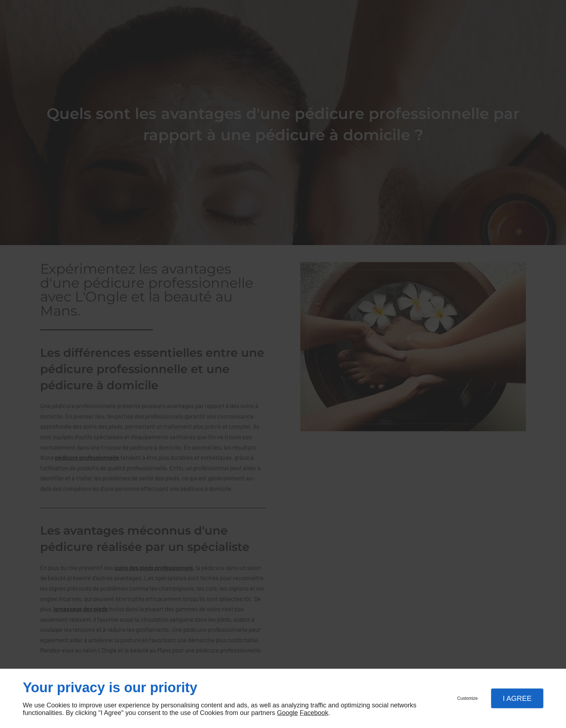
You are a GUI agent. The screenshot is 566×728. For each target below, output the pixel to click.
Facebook (314, 713)
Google (287, 713)
